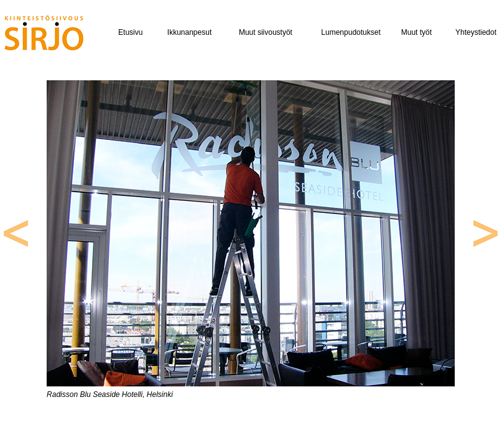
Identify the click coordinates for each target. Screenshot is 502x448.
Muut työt (416, 32)
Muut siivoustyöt (266, 32)
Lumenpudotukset (351, 32)
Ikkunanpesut (189, 32)
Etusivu (130, 32)
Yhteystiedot (476, 32)
